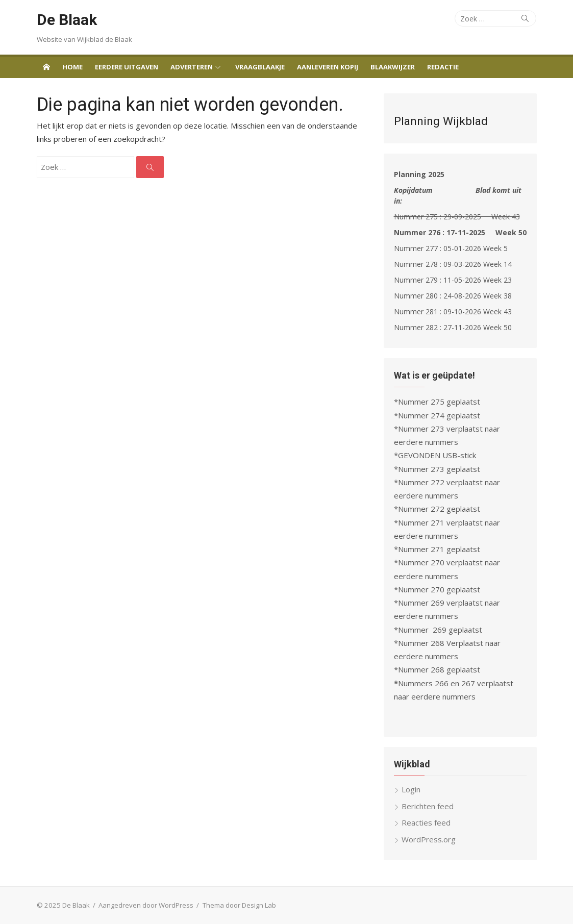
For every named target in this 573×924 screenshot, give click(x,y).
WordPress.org (429, 839)
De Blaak (67, 20)
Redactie (443, 67)
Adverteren (192, 67)
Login (411, 789)
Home (72, 67)
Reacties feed (426, 822)
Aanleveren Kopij (328, 67)
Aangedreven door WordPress (146, 905)
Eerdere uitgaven (127, 67)
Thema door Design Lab (239, 905)
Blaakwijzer (393, 67)
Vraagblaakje (260, 67)
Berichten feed (428, 806)
